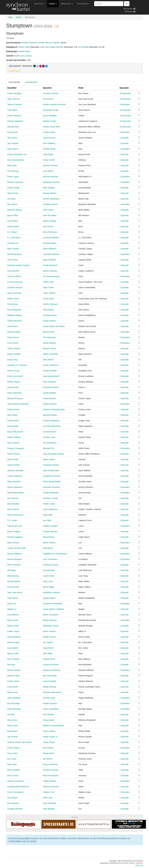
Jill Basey (12, 570)
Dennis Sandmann (51, 199)
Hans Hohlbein (50, 260)
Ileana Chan (13, 193)
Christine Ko (13, 243)
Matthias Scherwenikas (53, 726)
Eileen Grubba (14, 354)
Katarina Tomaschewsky (54, 409)
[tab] (74, 68)
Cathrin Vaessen (50, 304)
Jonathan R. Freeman (17, 365)
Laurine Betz (49, 576)
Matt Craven (13, 620)
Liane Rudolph (49, 681)
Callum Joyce (13, 631)
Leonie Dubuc (49, 132)
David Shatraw (14, 637)
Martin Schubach (51, 615)
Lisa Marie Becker (51, 254)
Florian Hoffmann (51, 365)
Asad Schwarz (49, 398)
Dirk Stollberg (49, 143)
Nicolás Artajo (49, 149)
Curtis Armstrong (15, 282)
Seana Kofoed (14, 332)
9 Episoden (125, 104)
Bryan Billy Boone (15, 432)
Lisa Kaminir (13, 648)
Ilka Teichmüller (50, 676)
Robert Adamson (15, 487)
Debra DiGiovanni (15, 515)
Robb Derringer (14, 709)
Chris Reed (12, 221)
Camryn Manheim (15, 121)
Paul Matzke (49, 714)
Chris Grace (13, 343)
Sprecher (47, 88)
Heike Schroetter (50, 354)
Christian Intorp (50, 315)
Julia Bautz (48, 548)
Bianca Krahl (49, 332)
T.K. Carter (12, 520)
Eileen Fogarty (14, 531)
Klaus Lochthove (50, 764)
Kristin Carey (13, 681)
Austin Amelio (13, 465)
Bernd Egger (49, 587)
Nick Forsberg (49, 382)
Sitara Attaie (13, 426)
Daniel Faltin (24, 47)
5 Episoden (125, 448)
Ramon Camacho (15, 182)
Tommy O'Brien (14, 276)
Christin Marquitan (51, 421)
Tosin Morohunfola (16, 160)
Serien (19, 17)
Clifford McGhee (15, 321)
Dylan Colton (13, 626)
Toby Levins (13, 726)
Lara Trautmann (50, 559)
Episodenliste (31, 82)
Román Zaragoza (15, 537)
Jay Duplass (13, 143)
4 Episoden (125, 276)
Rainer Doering (50, 620)
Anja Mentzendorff (51, 376)
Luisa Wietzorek (50, 509)
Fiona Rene (13, 132)
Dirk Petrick (48, 748)
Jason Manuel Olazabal (18, 404)
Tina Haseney (49, 337)
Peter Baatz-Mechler (54, 47)
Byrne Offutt (13, 215)
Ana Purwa (48, 226)
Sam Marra (12, 204)
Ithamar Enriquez (15, 398)
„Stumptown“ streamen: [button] (28, 66)
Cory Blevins (13, 615)
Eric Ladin (12, 759)
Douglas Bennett (15, 809)
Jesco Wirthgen (50, 116)
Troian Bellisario (15, 476)
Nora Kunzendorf (51, 775)
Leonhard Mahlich (51, 238)
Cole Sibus (12, 110)
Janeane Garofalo (15, 470)
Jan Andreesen (50, 432)
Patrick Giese (49, 659)
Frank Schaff (49, 160)
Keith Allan (12, 764)
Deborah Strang (14, 210)
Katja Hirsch (48, 648)
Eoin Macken (13, 803)
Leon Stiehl (48, 171)
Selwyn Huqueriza (15, 781)
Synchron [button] (40, 4)
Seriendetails (14, 82)
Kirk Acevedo (13, 587)
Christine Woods (15, 287)
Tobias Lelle (48, 282)
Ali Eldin (11, 714)
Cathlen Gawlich (50, 526)
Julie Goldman (14, 698)
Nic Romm (48, 759)
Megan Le (12, 609)
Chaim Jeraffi (13, 188)
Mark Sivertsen (14, 565)
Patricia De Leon (15, 526)
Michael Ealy (13, 127)
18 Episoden (125, 93)
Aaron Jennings (14, 293)
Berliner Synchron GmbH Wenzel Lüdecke (41, 43)
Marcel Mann (49, 537)
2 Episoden (125, 149)
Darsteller (12, 88)
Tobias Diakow (49, 781)
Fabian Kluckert (50, 703)
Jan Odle (47, 520)
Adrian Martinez (14, 116)
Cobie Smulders (15, 93)
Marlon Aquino (14, 382)
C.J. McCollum (14, 238)
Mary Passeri (13, 249)
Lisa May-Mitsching (52, 426)
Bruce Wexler (13, 659)
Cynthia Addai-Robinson (18, 787)
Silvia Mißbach (50, 249)
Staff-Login (139, 865)
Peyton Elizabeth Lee (17, 154)
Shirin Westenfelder (52, 482)
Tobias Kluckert (50, 404)
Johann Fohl (49, 792)
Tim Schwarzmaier (51, 276)
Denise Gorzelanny (52, 670)
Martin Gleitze (49, 543)
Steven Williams (15, 554)
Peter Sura (48, 798)
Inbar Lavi (12, 604)
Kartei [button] (53, 4)
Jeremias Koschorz (52, 487)
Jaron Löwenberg (51, 709)
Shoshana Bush (14, 254)
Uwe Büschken (50, 215)
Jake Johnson (14, 99)
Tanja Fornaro (49, 138)
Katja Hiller (48, 515)
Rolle (81, 88)
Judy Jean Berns (15, 592)
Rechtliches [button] (84, 4)
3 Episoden (125, 343)
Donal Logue (13, 177)
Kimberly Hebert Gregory (19, 265)
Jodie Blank (48, 154)
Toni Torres (12, 138)
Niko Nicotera (13, 504)
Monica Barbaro (14, 559)
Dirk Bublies (48, 310)
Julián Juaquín (14, 348)
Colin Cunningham (16, 792)
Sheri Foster (13, 459)
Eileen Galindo (14, 437)
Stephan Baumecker (52, 692)
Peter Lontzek (49, 731)
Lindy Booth (13, 687)
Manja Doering (50, 687)
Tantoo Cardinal (14, 104)
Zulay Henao (13, 337)
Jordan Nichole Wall (16, 548)
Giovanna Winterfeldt (52, 604)
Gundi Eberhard (50, 265)
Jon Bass (11, 199)
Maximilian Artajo (51, 110)
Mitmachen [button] (67, 4)
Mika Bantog (13, 576)
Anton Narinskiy (14, 393)
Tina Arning (12, 304)
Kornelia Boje (49, 570)
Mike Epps (12, 165)
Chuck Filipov (13, 748)
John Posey (13, 260)
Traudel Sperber (50, 531)
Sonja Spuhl (48, 299)
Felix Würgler (49, 188)
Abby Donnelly (14, 482)
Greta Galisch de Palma (54, 326)
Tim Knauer (48, 99)
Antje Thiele (48, 287)
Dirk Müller (48, 653)
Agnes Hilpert (49, 459)
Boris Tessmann (50, 232)
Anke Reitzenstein (51, 470)
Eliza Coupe (13, 775)
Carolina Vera (49, 437)
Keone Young (13, 371)
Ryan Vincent (13, 443)
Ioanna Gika (13, 387)
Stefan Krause (49, 637)
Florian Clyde (49, 504)
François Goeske (51, 770)
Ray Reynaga (13, 703)
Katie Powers (13, 226)
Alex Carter (12, 415)
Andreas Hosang (50, 565)
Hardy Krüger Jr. (50, 737)
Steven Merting (50, 271)
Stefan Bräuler (49, 343)
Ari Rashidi (83, 47)
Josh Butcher (13, 271)
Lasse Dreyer (49, 742)
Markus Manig (49, 221)
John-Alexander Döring (53, 454)
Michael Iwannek (50, 177)
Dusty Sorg (12, 360)
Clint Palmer (13, 598)
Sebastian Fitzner (51, 626)
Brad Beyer (12, 731)
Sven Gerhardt (50, 803)
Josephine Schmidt (52, 476)
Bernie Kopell (13, 642)
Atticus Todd (13, 653)
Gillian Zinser (13, 299)
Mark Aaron (13, 692)
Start (10, 17)
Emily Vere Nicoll (15, 376)
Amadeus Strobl (50, 204)
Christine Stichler (51, 93)
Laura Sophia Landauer (54, 609)
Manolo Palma (49, 348)
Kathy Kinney (13, 409)
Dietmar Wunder (50, 165)
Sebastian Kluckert (51, 182)
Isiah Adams (13, 149)
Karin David (48, 210)
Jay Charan (13, 737)
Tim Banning (13, 171)
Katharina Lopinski (51, 592)
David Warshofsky (15, 493)
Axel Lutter (48, 581)
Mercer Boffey (14, 770)
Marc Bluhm (48, 360)
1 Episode (124, 138)
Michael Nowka (50, 415)
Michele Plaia (13, 676)
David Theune (14, 454)
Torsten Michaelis (51, 493)
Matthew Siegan (15, 315)
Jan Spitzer (48, 642)
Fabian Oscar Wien (52, 127)
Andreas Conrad (50, 498)
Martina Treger (50, 121)
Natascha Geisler (51, 787)
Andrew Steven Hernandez (19, 742)
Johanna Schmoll (51, 665)
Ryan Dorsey (13, 543)
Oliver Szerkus (50, 631)
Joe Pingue (12, 798)
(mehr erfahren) (26, 56)
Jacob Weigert (49, 393)
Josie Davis (13, 326)
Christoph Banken (51, 465)
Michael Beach (14, 581)
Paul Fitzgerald (14, 310)
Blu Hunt (11, 665)
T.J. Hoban (12, 232)
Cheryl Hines (13, 421)
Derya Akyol (48, 720)
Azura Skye (13, 753)
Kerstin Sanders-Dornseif (54, 104)
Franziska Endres (51, 387)
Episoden (124, 88)
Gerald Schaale (50, 371)
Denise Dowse (14, 670)
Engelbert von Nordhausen (55, 554)
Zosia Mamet (13, 509)
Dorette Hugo (49, 698)
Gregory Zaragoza (16, 448)
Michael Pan (49, 448)
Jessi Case (12, 720)
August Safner (49, 598)
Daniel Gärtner (50, 321)
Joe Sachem (13, 498)
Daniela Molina (50, 193)
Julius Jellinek (49, 293)
